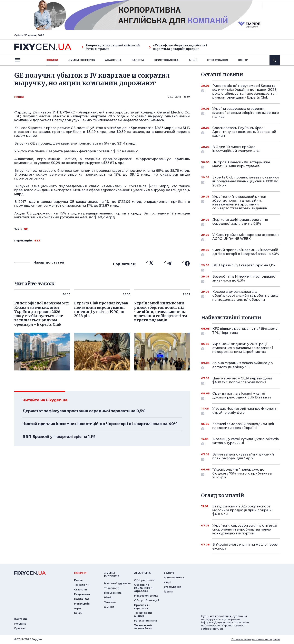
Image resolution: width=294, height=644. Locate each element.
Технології (81, 585)
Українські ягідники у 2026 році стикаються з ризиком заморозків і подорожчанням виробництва (243, 348)
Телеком (110, 602)
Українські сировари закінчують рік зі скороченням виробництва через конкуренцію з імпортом (245, 529)
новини (52, 60)
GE (26, 229)
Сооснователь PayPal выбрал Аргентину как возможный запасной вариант (244, 132)
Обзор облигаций (147, 600)
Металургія (82, 604)
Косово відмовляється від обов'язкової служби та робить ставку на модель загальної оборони (245, 296)
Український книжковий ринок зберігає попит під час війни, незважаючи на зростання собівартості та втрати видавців (240, 203)
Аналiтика (113, 60)
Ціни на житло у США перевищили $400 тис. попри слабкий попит (242, 381)
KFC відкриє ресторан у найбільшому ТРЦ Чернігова (245, 331)
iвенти (243, 60)
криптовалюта (166, 60)
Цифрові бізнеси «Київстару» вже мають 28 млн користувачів (241, 164)
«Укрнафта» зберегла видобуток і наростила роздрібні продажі (178, 47)
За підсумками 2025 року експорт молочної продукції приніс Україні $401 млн (242, 510)
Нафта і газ (82, 599)
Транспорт (111, 588)
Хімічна (109, 607)
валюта (138, 60)
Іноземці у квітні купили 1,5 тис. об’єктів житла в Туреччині (246, 441)
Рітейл (109, 597)
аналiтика (142, 573)
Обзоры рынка (144, 580)
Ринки (19, 97)
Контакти (21, 619)
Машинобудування (117, 583)
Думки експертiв (81, 60)
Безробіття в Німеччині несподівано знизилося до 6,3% (244, 279)
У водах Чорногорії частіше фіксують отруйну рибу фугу (244, 411)
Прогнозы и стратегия (142, 607)
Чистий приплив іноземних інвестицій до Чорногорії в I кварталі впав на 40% (100, 424)
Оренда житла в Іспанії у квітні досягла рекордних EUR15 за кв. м (242, 396)
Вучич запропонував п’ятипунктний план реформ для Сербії (243, 457)
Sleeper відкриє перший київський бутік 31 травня (111, 47)
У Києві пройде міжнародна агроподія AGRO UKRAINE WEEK (246, 237)
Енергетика (82, 594)
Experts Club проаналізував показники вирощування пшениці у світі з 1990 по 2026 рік (246, 181)
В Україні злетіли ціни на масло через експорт (245, 546)
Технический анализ (143, 614)
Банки (78, 613)
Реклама (20, 624)
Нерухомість (113, 593)
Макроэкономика (146, 596)
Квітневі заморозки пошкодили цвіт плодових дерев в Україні (243, 426)
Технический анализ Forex (143, 627)
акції (193, 60)
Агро (77, 608)
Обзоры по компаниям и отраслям (143, 588)
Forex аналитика (145, 621)
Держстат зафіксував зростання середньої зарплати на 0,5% (84, 411)
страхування (218, 60)
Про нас (20, 628)
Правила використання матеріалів (256, 639)
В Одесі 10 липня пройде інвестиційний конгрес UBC (240, 149)
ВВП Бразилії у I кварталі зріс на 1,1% (59, 437)
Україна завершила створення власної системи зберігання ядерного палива (246, 113)
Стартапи (81, 590)
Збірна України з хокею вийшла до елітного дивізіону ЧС (243, 365)
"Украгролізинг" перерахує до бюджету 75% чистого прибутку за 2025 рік (242, 473)
